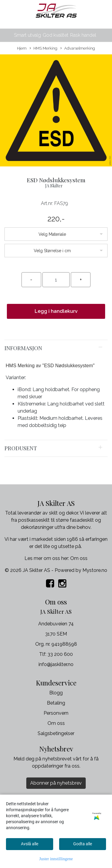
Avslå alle (30, 844)
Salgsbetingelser (56, 733)
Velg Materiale (52, 234)
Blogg (56, 693)
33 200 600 (60, 654)
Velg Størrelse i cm (52, 251)
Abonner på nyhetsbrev (56, 783)
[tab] (56, 348)
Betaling (56, 703)
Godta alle (83, 844)
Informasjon (23, 348)
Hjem (22, 48)
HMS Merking (43, 49)
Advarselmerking (78, 49)
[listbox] (56, 234)
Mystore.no (95, 570)
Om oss (79, 558)
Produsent (21, 448)
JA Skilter (54, 186)
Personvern (56, 713)
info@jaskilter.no (56, 664)
